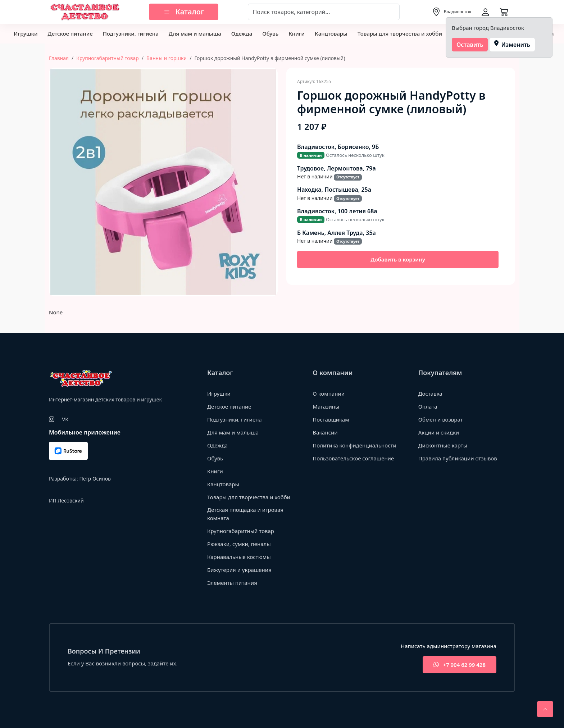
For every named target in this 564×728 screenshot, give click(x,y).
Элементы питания (232, 583)
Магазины (326, 406)
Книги (297, 33)
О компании (329, 393)
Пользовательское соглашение (353, 458)
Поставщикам (331, 419)
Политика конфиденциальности (354, 445)
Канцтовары (331, 33)
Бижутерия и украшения (239, 570)
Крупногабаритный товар (108, 58)
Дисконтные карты (443, 445)
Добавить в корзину (398, 259)
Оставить (470, 45)
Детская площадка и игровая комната (245, 514)
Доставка (430, 393)
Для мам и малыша (195, 33)
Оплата (428, 406)
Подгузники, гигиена (131, 33)
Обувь (270, 33)
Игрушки (26, 33)
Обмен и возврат (441, 419)
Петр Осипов (95, 479)
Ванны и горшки (167, 58)
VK (65, 419)
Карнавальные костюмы (239, 557)
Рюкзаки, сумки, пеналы (239, 544)
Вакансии (325, 432)
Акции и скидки (439, 432)
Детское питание (70, 33)
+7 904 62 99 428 (460, 665)
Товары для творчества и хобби (400, 33)
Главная (59, 58)
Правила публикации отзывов (458, 458)
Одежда (242, 33)
